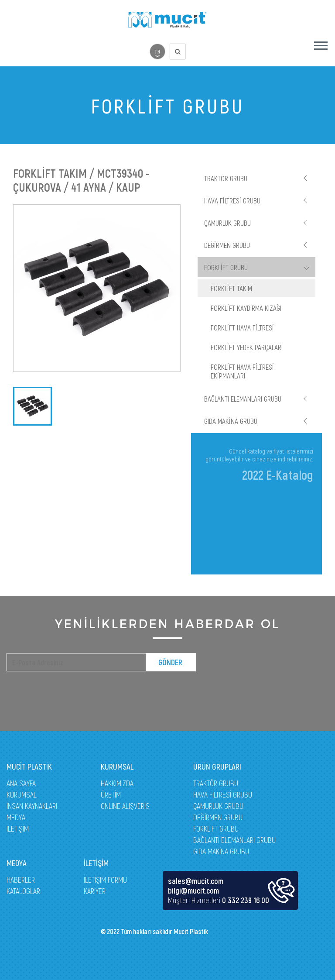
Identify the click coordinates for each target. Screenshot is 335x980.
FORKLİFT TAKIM (231, 288)
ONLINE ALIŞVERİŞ (125, 806)
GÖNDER (170, 662)
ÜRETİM (111, 794)
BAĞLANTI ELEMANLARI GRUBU (243, 399)
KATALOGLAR (23, 891)
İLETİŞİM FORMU (105, 880)
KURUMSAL (22, 794)
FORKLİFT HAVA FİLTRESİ (242, 327)
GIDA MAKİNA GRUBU (231, 421)
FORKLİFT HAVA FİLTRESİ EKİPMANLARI (242, 371)
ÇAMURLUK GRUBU (227, 223)
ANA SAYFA (21, 783)
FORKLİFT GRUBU (226, 267)
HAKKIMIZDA (117, 783)
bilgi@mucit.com (193, 891)
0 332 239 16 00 (246, 900)
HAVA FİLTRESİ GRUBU (232, 200)
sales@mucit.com (196, 881)
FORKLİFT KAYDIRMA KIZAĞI (246, 308)
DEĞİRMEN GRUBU (227, 245)
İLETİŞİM (18, 829)
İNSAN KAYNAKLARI (32, 806)
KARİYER (95, 891)
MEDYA (16, 817)
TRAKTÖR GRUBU (226, 178)
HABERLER (21, 880)
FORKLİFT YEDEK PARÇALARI (247, 347)
